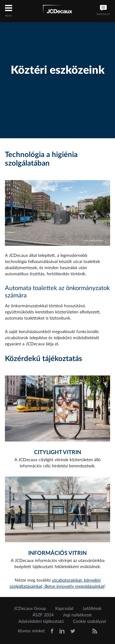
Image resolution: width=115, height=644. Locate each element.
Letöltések (92, 609)
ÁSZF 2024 (43, 615)
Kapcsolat (64, 609)
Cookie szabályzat (90, 622)
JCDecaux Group (30, 609)
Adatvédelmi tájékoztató (41, 622)
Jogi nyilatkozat (77, 615)
